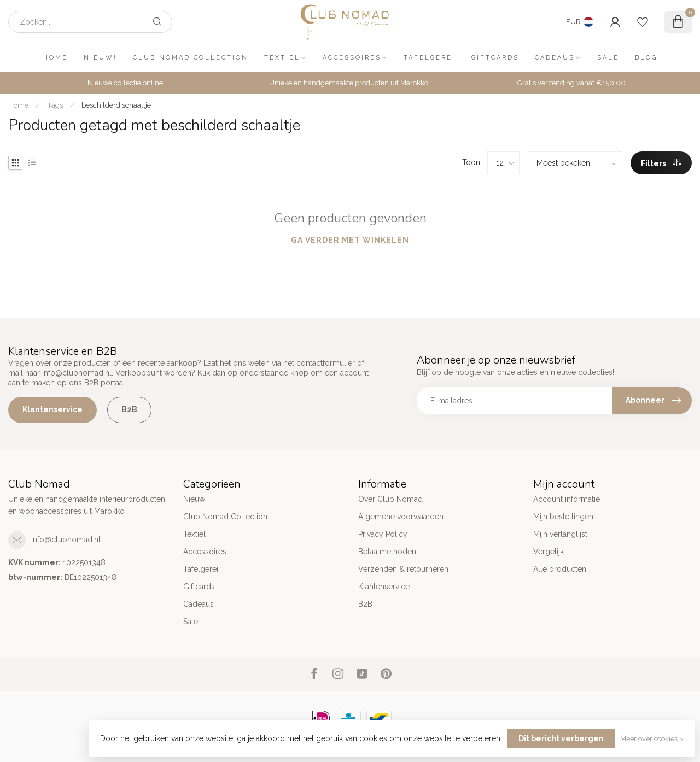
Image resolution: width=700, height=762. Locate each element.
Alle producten (560, 569)
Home (56, 58)
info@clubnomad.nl (66, 540)
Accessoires (352, 58)
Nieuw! (100, 58)
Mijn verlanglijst (560, 534)
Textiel (282, 58)
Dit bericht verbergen (561, 738)
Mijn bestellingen (563, 517)
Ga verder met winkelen (350, 240)
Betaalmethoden (387, 552)
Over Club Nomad (390, 499)
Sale (608, 58)
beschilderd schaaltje (116, 105)
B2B (129, 409)
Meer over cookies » (652, 739)
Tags (55, 105)
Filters (661, 163)
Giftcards (495, 58)
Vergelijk (549, 552)
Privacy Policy (383, 534)
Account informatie (567, 499)
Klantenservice (52, 409)
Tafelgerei (430, 58)
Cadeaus (555, 58)
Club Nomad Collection (191, 58)
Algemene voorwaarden (401, 517)
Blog (646, 58)
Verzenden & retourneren (403, 569)
